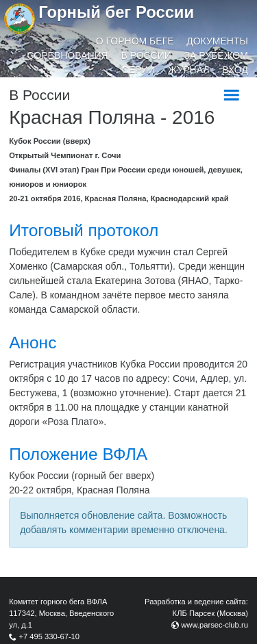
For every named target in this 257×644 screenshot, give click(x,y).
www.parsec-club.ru (215, 625)
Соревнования (68, 55)
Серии (139, 70)
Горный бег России (116, 12)
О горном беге (135, 41)
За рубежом (216, 55)
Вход (235, 70)
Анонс (33, 343)
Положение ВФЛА (78, 454)
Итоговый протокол (84, 230)
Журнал (188, 70)
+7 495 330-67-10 (49, 636)
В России (146, 55)
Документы (217, 41)
